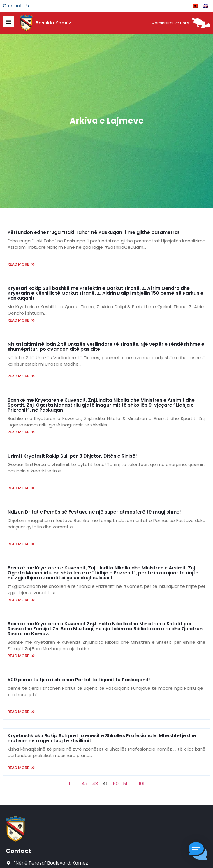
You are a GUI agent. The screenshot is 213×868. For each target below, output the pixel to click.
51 (125, 784)
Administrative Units (171, 23)
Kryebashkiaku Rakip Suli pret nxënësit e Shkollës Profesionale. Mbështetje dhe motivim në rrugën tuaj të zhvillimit (102, 738)
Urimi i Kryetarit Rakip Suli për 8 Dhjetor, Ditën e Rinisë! (72, 456)
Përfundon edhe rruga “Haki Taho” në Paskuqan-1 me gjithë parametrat (94, 232)
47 (85, 784)
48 (95, 784)
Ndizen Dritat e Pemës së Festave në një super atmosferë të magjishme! (94, 512)
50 (116, 784)
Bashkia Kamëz (53, 23)
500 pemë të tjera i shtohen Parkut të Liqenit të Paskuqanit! (79, 680)
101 (142, 784)
